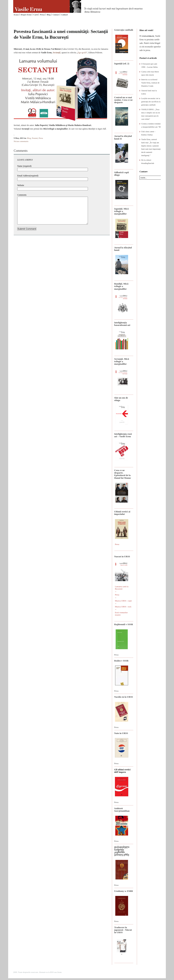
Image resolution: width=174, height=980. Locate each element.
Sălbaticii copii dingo (122, 174)
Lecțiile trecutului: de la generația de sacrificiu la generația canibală (151, 102)
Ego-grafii (82, 53)
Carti (36, 15)
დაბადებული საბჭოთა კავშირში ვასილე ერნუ (122, 851)
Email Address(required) (28, 176)
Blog (48, 15)
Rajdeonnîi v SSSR (124, 624)
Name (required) (24, 166)
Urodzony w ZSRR (124, 891)
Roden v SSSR (121, 661)
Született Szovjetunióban (122, 810)
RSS (52, 972)
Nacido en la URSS (124, 697)
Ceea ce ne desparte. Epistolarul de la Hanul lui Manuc (123, 474)
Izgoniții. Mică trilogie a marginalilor (121, 211)
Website (21, 185)
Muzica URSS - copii (123, 601)
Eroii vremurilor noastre (121, 614)
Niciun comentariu (21, 141)
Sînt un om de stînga (121, 399)
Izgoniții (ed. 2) (122, 64)
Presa (42, 15)
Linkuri (64, 15)
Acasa (16, 15)
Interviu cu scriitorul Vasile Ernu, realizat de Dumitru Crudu (150, 83)
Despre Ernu (26, 15)
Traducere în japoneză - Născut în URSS (123, 930)
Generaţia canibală (124, 30)
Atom (59, 972)
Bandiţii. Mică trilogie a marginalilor (121, 286)
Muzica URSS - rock (123, 607)
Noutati (35, 138)
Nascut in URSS (122, 556)
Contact (56, 15)
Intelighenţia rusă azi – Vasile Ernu (123, 435)
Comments (22, 195)
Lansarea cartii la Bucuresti (122, 588)
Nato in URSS (121, 733)
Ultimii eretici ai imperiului (122, 513)
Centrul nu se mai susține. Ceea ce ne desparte (123, 100)
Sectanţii (56, 53)
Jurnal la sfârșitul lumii (123, 249)
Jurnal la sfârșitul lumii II (123, 137)
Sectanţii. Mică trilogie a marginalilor (122, 361)
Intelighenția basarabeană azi (122, 324)
